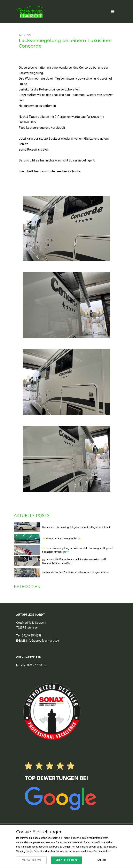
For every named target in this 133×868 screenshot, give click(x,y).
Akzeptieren (66, 860)
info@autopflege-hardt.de (43, 641)
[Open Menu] (113, 12)
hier (100, 851)
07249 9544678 (32, 636)
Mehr (102, 860)
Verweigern (31, 860)
